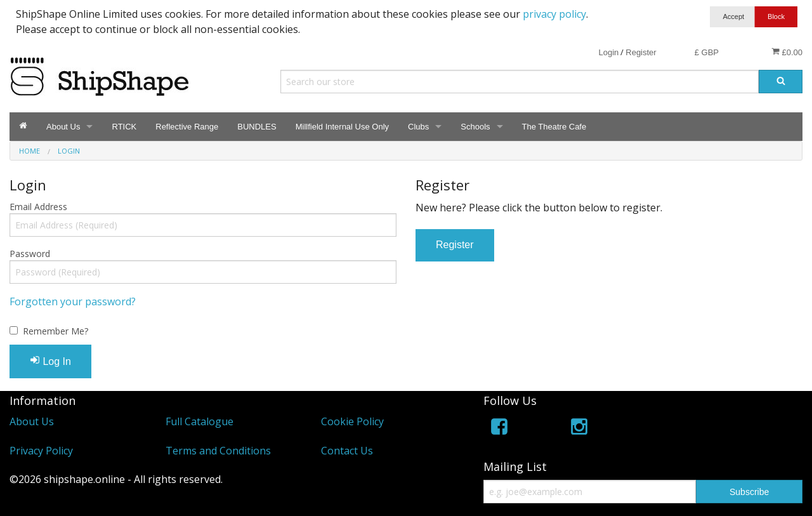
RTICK (124, 127)
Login (608, 52)
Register (641, 52)
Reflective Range (187, 127)
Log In (50, 361)
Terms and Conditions (218, 451)
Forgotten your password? (73, 301)
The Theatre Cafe (554, 127)
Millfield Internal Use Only (342, 127)
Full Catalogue (200, 421)
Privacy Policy (41, 451)
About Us (63, 127)
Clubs (418, 127)
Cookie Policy (352, 421)
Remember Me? (56, 331)
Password (30, 254)
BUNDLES (257, 127)
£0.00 (787, 52)
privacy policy (554, 14)
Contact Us (347, 451)
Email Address (38, 207)
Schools (475, 127)
